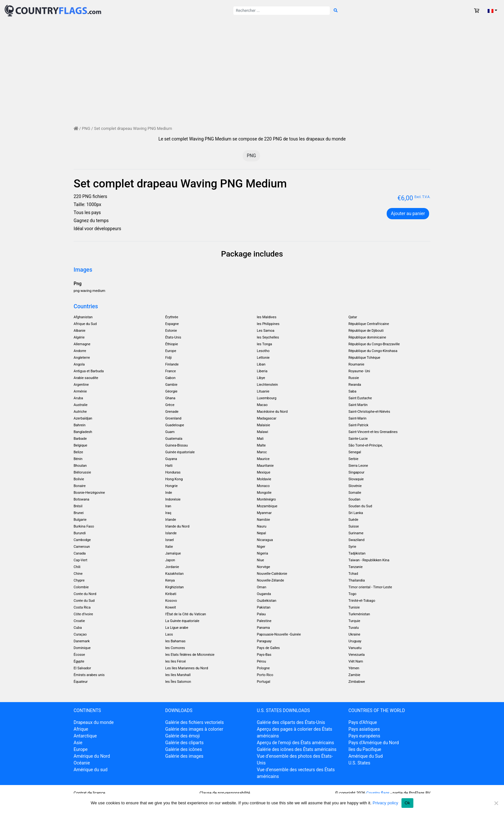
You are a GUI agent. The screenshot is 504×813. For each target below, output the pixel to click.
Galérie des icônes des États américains (297, 749)
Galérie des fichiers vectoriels (194, 722)
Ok (407, 803)
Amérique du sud (90, 770)
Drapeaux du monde (94, 722)
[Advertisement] (252, 69)
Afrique (81, 729)
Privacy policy (385, 803)
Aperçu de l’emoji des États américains (295, 743)
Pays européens (364, 736)
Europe (81, 749)
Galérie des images (184, 756)
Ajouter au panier (408, 213)
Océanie (82, 763)
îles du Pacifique (365, 749)
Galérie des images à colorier (194, 729)
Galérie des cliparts (184, 743)
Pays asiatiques (364, 729)
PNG (86, 128)
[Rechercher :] (282, 11)
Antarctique (85, 736)
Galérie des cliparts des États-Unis (291, 722)
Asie (78, 743)
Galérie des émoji (182, 736)
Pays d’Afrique (363, 722)
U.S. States (359, 763)
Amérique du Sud (366, 756)
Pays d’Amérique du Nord (374, 743)
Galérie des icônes (184, 749)
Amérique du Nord (92, 756)
